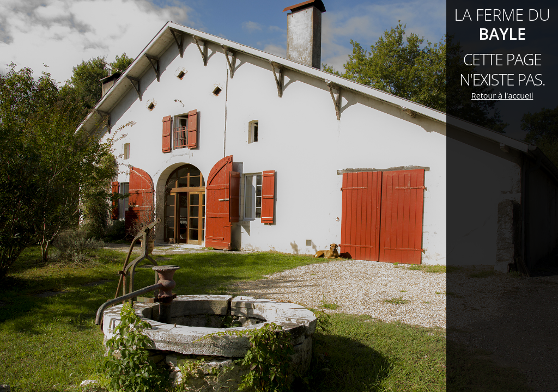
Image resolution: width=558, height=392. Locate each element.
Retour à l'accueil (502, 96)
